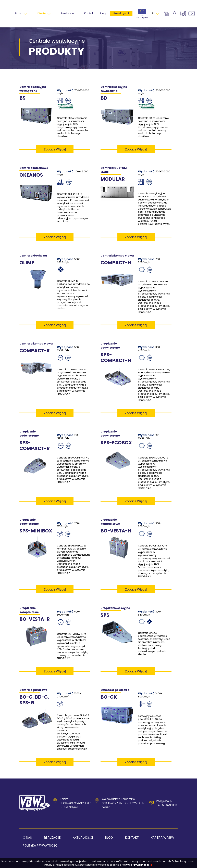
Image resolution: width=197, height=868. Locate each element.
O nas (27, 838)
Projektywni (121, 13)
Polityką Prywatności (135, 865)
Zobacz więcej (55, 149)
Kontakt (132, 838)
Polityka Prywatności (41, 845)
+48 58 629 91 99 (167, 805)
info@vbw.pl (164, 801)
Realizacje (52, 838)
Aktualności (83, 838)
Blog (103, 13)
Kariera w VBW (163, 838)
